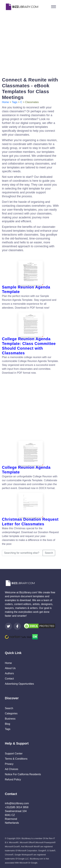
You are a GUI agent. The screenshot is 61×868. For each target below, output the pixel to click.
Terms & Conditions (16, 759)
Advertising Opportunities (19, 684)
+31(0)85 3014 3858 (17, 807)
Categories (11, 713)
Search (49, 553)
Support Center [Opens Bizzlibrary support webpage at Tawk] (14, 754)
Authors (9, 673)
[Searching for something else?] (22, 553)
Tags (15, 102)
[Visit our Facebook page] (17, 626)
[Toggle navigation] (54, 7)
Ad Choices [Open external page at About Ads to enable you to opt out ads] (12, 769)
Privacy (9, 764)
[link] (8, 626)
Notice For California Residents (23, 774)
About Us (10, 668)
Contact (9, 679)
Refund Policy (13, 779)
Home (5, 102)
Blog (7, 724)
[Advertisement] (30, 44)
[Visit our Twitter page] (8, 626)
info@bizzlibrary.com (17, 803)
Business (10, 719)
